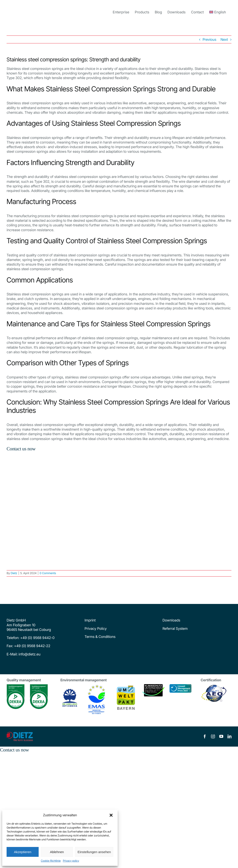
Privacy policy (71, 861)
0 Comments (48, 573)
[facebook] (205, 737)
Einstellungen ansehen (94, 852)
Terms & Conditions (100, 637)
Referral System (175, 628)
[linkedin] (229, 737)
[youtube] (221, 737)
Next (224, 39)
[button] (111, 815)
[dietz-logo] (20, 734)
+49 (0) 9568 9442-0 (37, 638)
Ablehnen (57, 852)
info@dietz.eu (29, 654)
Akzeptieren (23, 852)
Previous (209, 39)
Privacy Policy (96, 628)
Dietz (14, 573)
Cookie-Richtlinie (51, 861)
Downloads (171, 620)
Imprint (90, 620)
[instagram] (213, 737)
